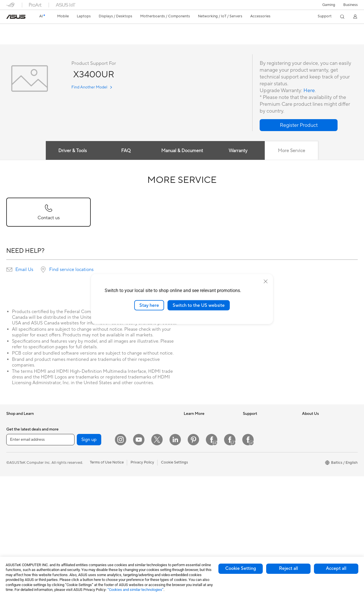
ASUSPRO (193, 440)
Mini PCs (73, 431)
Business (350, 5)
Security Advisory (258, 474)
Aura (188, 491)
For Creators (17, 474)
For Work (14, 466)
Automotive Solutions (202, 448)
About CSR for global (320, 440)
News (307, 423)
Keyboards (133, 479)
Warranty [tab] (238, 151)
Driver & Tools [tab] (73, 151)
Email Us (24, 270)
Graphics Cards (78, 465)
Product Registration (260, 448)
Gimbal (130, 538)
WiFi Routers (135, 423)
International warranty (261, 423)
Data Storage (76, 500)
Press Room (312, 448)
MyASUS (251, 491)
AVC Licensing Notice (202, 465)
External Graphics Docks (86, 508)
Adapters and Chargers (143, 521)
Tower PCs (15, 534)
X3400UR (20, 30)
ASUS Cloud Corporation (323, 474)
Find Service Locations (262, 440)
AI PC (189, 423)
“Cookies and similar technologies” (136, 590)
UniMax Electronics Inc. (322, 482)
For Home (15, 457)
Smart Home (134, 453)
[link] (16, 17)
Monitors (14, 517)
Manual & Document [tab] (182, 151)
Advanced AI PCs (198, 474)
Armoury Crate (196, 482)
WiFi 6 (70, 534)
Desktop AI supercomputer (147, 461)
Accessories (16, 440)
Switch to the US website (199, 305)
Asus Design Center (200, 431)
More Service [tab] (291, 151)
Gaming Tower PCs (81, 423)
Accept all (336, 568)
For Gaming (16, 491)
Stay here (149, 305)
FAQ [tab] (126, 151)
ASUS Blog (193, 457)
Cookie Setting (241, 568)
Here (309, 91)
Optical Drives (77, 491)
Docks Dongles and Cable (145, 530)
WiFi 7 (70, 525)
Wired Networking (139, 444)
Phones (13, 431)
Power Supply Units (82, 474)
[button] (329, 5)
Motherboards (77, 457)
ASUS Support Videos (261, 482)
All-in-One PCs (19, 526)
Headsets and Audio (141, 496)
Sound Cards (76, 483)
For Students (17, 483)
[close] (266, 281)
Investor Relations (317, 431)
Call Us (249, 465)
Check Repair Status (260, 431)
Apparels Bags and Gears (145, 504)
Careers (309, 457)
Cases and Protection (142, 513)
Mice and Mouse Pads (142, 487)
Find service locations (71, 270)
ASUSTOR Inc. (314, 465)
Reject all (288, 568)
